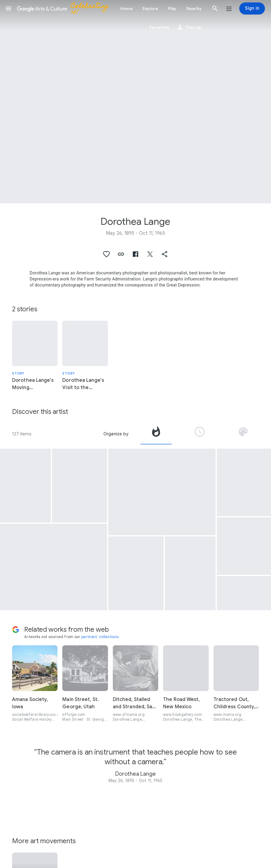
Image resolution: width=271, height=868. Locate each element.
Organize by (116, 434)
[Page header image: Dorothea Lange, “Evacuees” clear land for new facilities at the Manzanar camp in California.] (135, 102)
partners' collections (100, 637)
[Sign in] (252, 8)
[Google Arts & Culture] (65, 8)
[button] (8, 8)
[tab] (156, 434)
